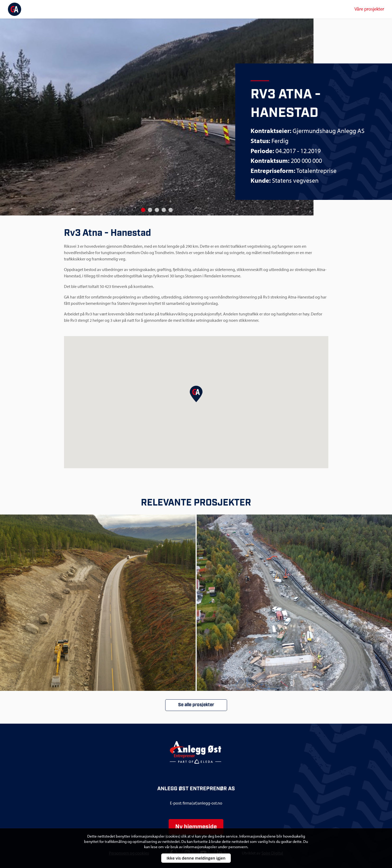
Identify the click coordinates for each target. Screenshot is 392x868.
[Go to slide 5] (170, 210)
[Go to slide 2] (150, 210)
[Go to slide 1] (143, 210)
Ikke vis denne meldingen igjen (196, 858)
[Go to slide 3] (157, 210)
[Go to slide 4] (164, 210)
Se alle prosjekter (196, 705)
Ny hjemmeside (196, 827)
